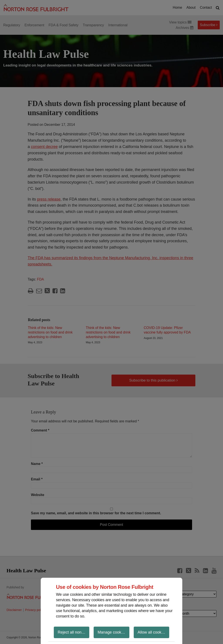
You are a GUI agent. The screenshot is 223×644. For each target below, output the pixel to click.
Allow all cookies (152, 632)
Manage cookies (112, 632)
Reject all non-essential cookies (73, 632)
